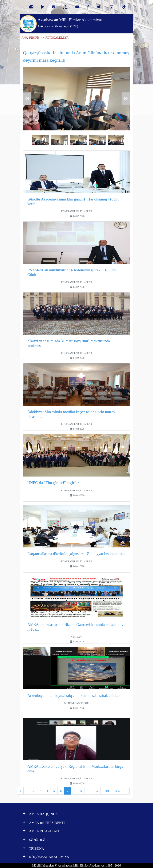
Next (126, 99)
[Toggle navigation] (123, 24)
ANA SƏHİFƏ (30, 38)
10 (89, 791)
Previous (27, 99)
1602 (117, 791)
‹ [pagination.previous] (20, 791)
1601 (106, 791)
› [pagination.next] (126, 791)
